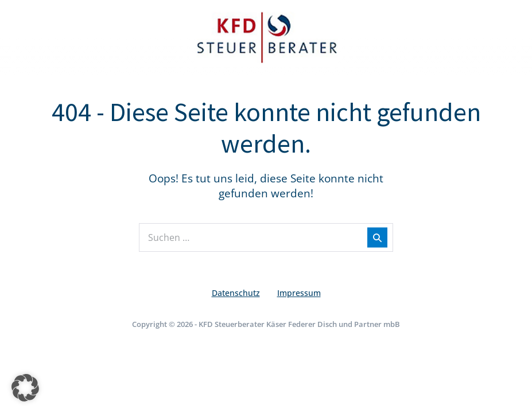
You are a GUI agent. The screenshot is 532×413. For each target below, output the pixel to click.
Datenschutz (236, 293)
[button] (25, 388)
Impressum (299, 293)
